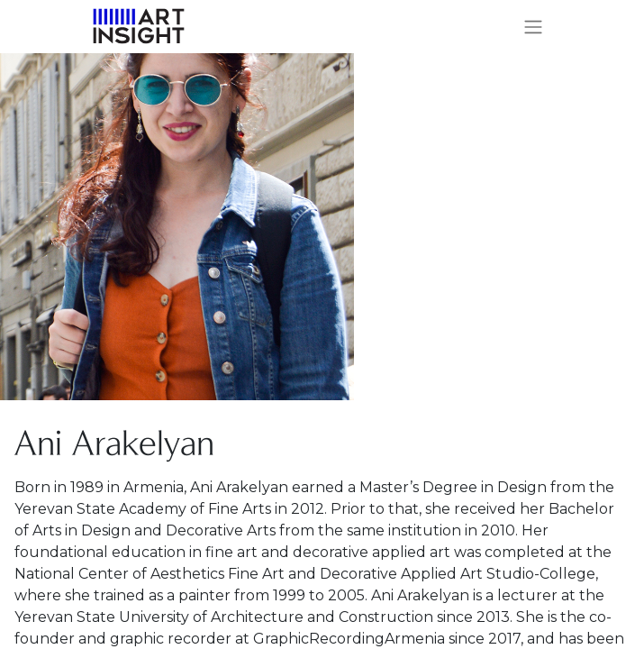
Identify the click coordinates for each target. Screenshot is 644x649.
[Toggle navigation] (533, 27)
